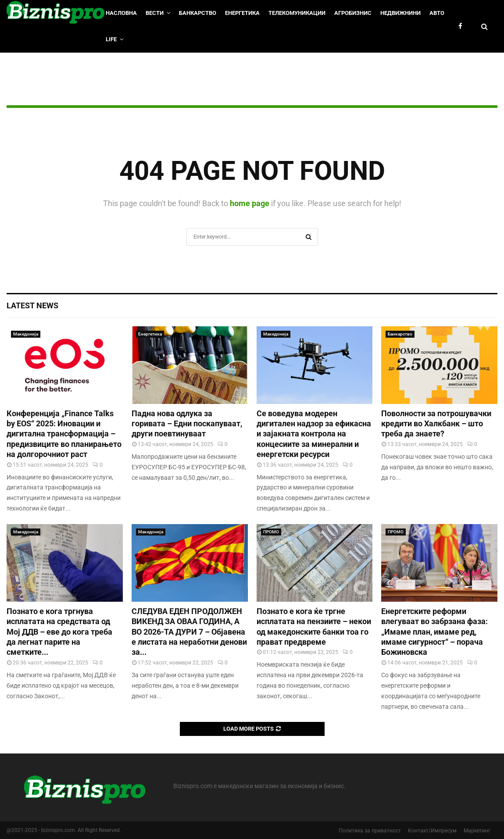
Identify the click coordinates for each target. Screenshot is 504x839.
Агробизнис (353, 13)
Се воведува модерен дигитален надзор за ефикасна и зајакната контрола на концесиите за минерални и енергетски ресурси (314, 434)
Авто (437, 13)
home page (250, 203)
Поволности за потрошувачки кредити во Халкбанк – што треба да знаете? (436, 424)
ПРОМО (271, 532)
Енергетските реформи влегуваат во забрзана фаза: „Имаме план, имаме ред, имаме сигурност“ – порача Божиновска (434, 632)
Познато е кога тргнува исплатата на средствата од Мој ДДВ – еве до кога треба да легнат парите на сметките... (59, 632)
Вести (155, 13)
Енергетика (242, 13)
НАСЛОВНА (121, 13)
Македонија (26, 334)
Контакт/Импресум (432, 831)
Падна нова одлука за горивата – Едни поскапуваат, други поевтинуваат (187, 424)
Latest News (32, 305)
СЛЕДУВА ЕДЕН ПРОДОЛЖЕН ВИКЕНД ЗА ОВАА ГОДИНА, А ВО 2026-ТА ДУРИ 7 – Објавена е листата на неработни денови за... (189, 632)
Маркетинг (477, 831)
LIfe (111, 39)
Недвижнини (400, 13)
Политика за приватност (370, 831)
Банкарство (198, 13)
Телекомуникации (297, 13)
